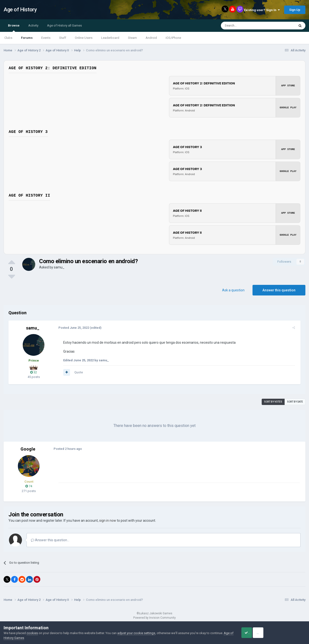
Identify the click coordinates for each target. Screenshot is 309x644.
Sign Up (295, 10)
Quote (77, 372)
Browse (14, 28)
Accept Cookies (252, 633)
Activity (33, 25)
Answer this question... (50, 540)
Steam (132, 38)
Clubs (8, 38)
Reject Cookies (289, 633)
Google (28, 449)
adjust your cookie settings (136, 633)
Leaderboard (110, 38)
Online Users (84, 38)
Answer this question (279, 290)
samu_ (59, 267)
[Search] (246, 26)
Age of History (20, 10)
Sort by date (295, 402)
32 (34, 372)
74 (29, 486)
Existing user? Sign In (262, 10)
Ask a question (233, 290)
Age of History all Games (64, 25)
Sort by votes (273, 402)
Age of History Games (19, 638)
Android (151, 38)
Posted (72, 328)
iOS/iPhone (173, 38)
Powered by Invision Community (154, 618)
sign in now (108, 521)
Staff (63, 38)
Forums (27, 38)
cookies (32, 633)
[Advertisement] (145, 472)
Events (46, 38)
